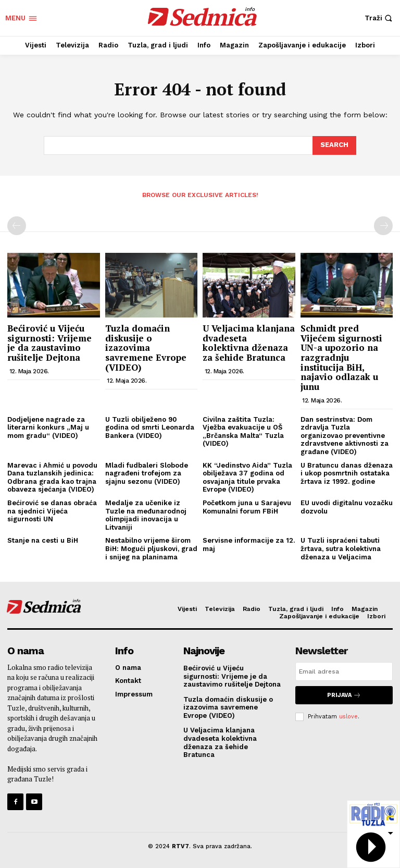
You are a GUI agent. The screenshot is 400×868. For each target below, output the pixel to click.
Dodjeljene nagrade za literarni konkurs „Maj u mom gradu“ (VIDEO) (48, 427)
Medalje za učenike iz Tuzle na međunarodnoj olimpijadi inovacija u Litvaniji (146, 515)
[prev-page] (17, 226)
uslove (348, 717)
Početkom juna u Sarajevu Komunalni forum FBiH (247, 507)
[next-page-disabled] (383, 226)
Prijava (344, 695)
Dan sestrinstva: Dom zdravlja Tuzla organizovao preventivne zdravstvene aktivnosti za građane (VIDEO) (345, 436)
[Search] (334, 145)
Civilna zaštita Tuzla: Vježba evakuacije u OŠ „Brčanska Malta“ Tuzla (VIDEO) (243, 432)
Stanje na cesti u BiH (43, 540)
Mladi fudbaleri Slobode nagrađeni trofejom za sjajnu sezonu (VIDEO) (147, 473)
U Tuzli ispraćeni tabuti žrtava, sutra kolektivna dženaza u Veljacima (341, 548)
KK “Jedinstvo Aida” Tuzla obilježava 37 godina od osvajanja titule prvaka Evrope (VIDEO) (247, 478)
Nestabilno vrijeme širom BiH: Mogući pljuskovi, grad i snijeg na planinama (151, 548)
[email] (344, 671)
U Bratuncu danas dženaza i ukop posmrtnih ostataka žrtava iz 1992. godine (347, 473)
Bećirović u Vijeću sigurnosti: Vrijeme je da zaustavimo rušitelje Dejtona (49, 343)
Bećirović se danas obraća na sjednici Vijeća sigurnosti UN (52, 511)
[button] (380, 18)
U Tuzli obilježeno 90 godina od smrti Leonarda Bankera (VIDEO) (150, 427)
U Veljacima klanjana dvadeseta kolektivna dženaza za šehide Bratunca (249, 343)
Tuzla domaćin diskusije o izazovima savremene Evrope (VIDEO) (146, 348)
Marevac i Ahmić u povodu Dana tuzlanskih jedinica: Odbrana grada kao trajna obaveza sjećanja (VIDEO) (52, 478)
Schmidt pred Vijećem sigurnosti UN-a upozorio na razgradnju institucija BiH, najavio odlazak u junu (341, 357)
